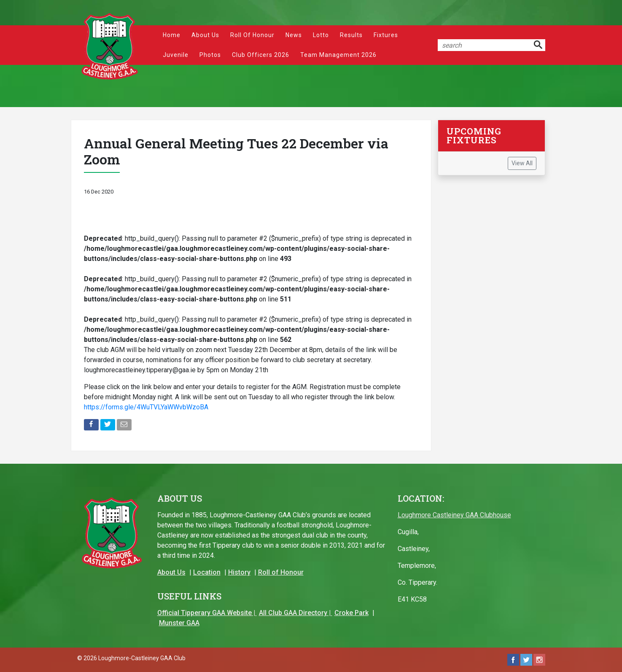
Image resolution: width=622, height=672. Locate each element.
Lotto (321, 35)
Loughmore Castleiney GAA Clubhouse (454, 515)
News (294, 35)
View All (522, 163)
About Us (205, 35)
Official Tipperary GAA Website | (207, 613)
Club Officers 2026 (261, 55)
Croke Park (351, 613)
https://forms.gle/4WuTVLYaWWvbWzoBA (146, 407)
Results (351, 35)
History (239, 572)
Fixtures (386, 35)
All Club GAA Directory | (296, 613)
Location (207, 572)
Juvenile (176, 55)
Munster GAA (179, 623)
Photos (210, 55)
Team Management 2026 (338, 55)
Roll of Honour (252, 35)
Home (172, 35)
